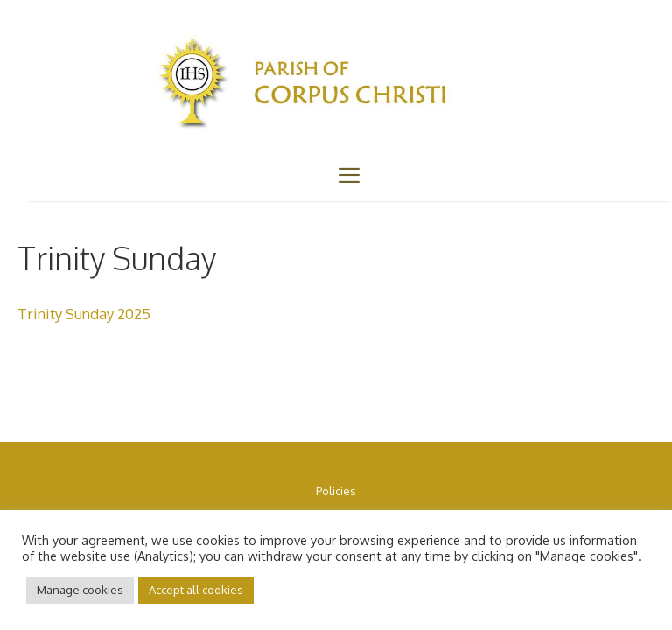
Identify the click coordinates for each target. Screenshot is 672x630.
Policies (336, 491)
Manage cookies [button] (80, 590)
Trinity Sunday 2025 (84, 314)
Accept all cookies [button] (196, 590)
